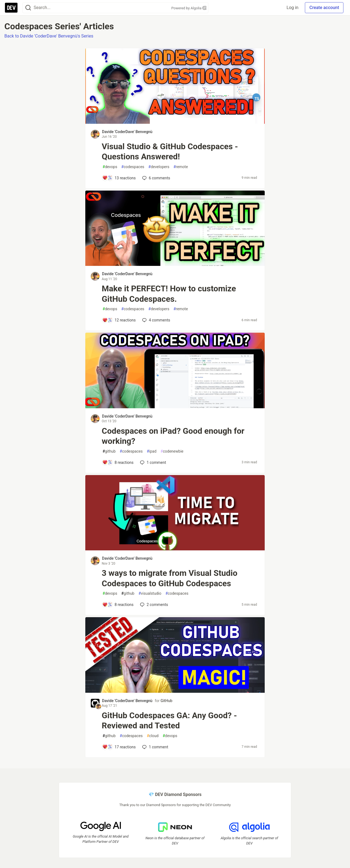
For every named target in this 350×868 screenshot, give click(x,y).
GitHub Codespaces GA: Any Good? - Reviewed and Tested (169, 721)
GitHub (166, 701)
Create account (324, 8)
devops (110, 167)
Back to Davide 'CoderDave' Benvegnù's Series (49, 36)
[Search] (28, 8)
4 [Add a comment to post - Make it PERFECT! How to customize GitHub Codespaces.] (156, 320)
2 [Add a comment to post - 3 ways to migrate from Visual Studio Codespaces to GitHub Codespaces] (153, 605)
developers (159, 167)
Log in (292, 8)
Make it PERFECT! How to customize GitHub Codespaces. (169, 294)
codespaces (133, 167)
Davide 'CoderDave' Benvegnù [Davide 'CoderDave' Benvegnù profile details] (127, 132)
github (109, 451)
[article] (175, 122)
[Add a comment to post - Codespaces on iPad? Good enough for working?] (118, 462)
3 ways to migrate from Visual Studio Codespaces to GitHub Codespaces (170, 578)
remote (181, 167)
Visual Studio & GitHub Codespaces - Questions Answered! (170, 152)
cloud (153, 736)
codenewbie (172, 451)
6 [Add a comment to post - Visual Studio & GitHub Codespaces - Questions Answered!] (156, 178)
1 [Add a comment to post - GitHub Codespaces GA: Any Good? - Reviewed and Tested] (155, 747)
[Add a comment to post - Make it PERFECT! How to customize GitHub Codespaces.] (119, 320)
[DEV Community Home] (11, 8)
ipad (152, 451)
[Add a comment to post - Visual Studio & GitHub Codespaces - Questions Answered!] (119, 178)
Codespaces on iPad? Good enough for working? (173, 436)
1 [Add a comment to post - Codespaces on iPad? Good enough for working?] (152, 462)
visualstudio (150, 593)
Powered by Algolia (189, 8)
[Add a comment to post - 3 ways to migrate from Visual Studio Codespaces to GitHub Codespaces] (118, 605)
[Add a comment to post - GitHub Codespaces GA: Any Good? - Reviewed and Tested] (119, 747)
